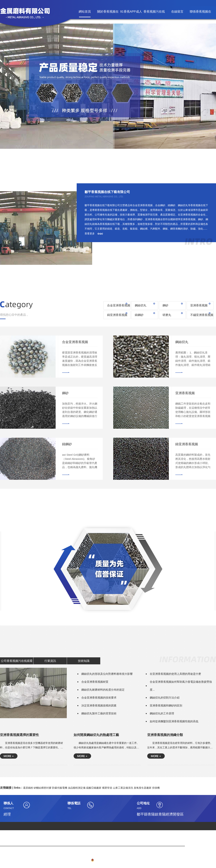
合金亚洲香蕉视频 (119, 305)
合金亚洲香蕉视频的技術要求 (99, 698)
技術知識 (84, 661)
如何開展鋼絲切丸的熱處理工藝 (96, 735)
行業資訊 (50, 661)
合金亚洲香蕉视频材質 (95, 682)
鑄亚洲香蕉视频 (117, 315)
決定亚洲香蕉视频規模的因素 (99, 705)
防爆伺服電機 (60, 788)
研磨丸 (167, 315)
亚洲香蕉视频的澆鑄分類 (165, 735)
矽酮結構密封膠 (42, 788)
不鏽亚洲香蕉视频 (202, 315)
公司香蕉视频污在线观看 (17, 661)
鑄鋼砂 (139, 315)
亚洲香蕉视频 (199, 305)
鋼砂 (165, 305)
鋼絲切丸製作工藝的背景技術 (99, 713)
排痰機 (156, 788)
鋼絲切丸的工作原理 (162, 713)
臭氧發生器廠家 (143, 788)
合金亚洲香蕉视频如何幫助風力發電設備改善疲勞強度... (181, 686)
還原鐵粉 (28, 788)
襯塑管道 (107, 788)
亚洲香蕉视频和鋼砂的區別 (166, 705)
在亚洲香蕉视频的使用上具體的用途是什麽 (175, 674)
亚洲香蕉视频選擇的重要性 (19, 735)
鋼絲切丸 (141, 305)
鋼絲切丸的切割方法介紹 (165, 698)
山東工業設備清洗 (123, 788)
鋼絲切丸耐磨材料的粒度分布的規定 (103, 690)
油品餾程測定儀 (77, 788)
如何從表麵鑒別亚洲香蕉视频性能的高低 (174, 721)
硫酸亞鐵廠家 (94, 788)
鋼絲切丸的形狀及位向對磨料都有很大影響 (107, 674)
